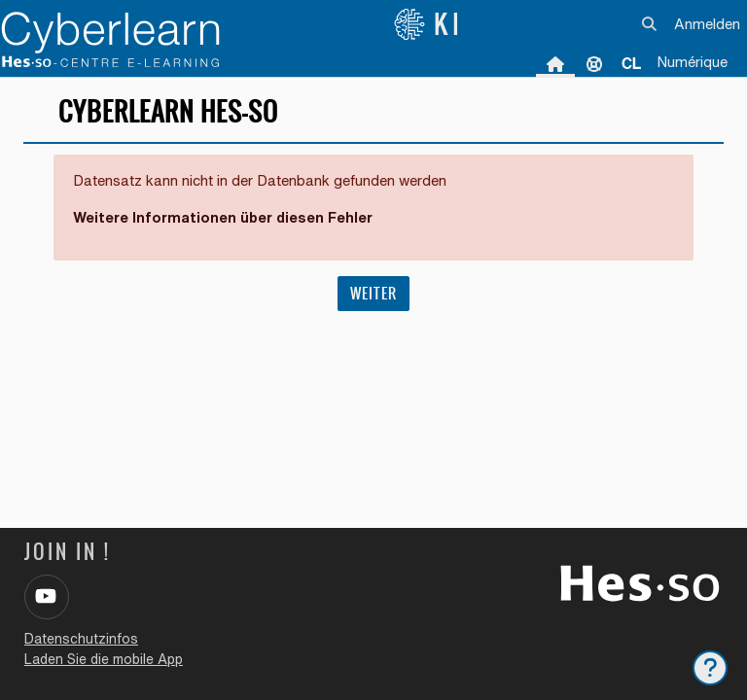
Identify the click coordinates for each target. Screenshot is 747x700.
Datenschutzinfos (81, 639)
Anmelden (707, 24)
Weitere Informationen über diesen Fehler (223, 217)
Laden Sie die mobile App (104, 659)
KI (428, 24)
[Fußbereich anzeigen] (710, 668)
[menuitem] (631, 63)
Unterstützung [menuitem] (594, 63)
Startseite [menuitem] (555, 63)
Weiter (373, 293)
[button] (650, 24)
